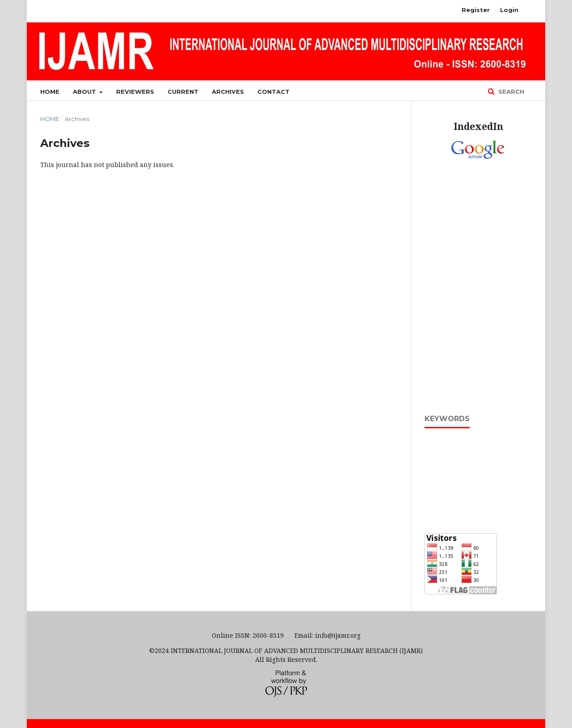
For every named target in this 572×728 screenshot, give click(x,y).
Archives (228, 92)
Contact (273, 92)
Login (509, 10)
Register (476, 10)
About (85, 92)
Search (510, 92)
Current (183, 92)
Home (50, 92)
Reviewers (135, 92)
